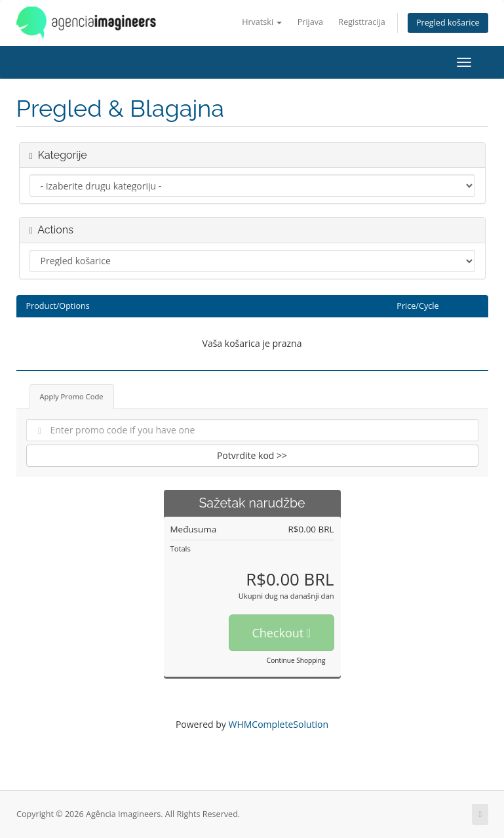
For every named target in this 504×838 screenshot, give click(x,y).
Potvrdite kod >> (252, 455)
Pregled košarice (448, 23)
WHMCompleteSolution (278, 724)
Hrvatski (262, 22)
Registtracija (361, 22)
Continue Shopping (296, 660)
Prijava (310, 22)
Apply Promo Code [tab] (72, 396)
